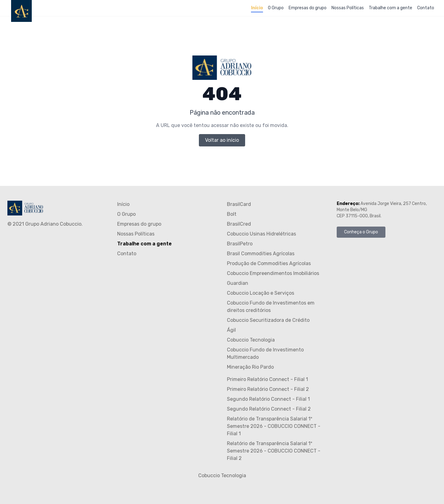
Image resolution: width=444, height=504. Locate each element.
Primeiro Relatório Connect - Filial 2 (268, 389)
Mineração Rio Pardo (250, 367)
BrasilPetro (240, 244)
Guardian (238, 283)
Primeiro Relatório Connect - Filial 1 (267, 379)
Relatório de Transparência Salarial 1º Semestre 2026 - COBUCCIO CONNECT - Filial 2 (274, 451)
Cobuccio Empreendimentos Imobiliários (273, 273)
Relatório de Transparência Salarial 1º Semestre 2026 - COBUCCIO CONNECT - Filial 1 (274, 426)
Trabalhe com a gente (391, 8)
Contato (426, 8)
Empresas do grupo (308, 8)
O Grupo (276, 8)
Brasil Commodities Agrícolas (261, 254)
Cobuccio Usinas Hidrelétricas (261, 234)
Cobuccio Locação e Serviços (261, 293)
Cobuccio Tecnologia (251, 340)
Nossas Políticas (348, 8)
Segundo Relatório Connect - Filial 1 (268, 399)
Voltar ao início (222, 140)
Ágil (231, 330)
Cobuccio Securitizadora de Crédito (268, 320)
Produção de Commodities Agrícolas (269, 263)
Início (257, 8)
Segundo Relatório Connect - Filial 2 (269, 409)
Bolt (232, 214)
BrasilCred (239, 224)
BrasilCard (239, 204)
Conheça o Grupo (361, 232)
